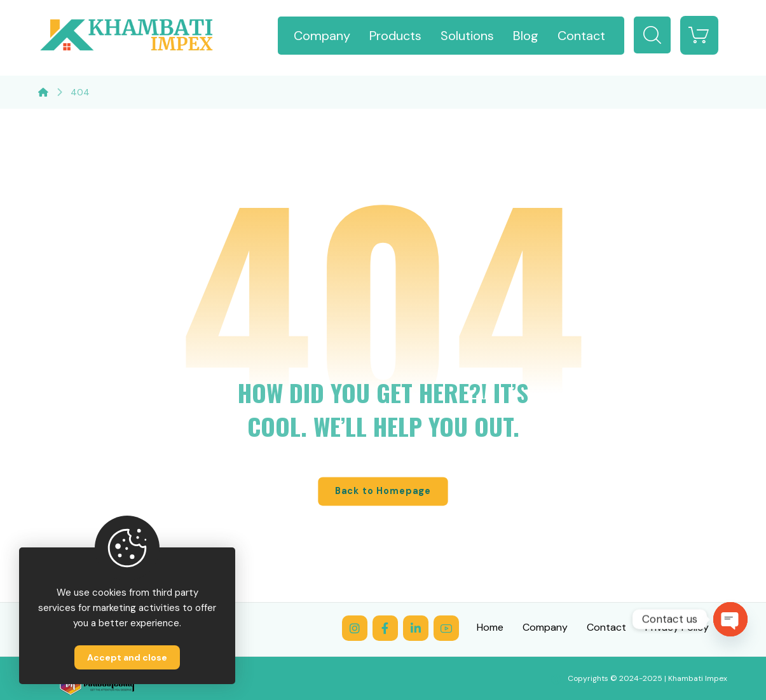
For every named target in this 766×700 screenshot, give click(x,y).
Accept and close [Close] (127, 657)
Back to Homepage (383, 491)
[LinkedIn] (416, 628)
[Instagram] (355, 628)
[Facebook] (385, 628)
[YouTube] (446, 628)
